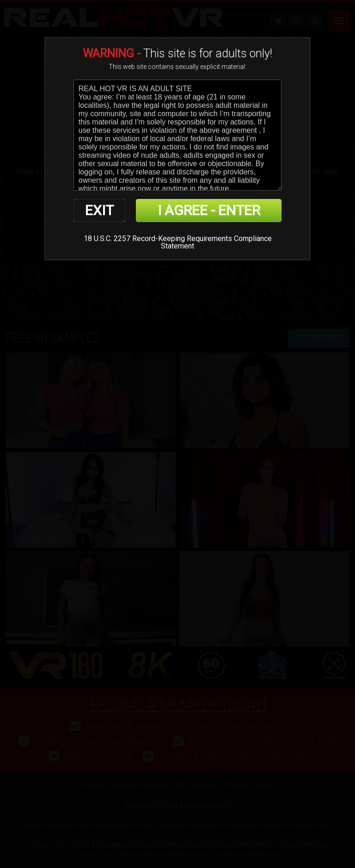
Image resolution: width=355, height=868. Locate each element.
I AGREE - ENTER (209, 210)
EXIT (99, 210)
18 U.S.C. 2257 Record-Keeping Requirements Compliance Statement (178, 242)
